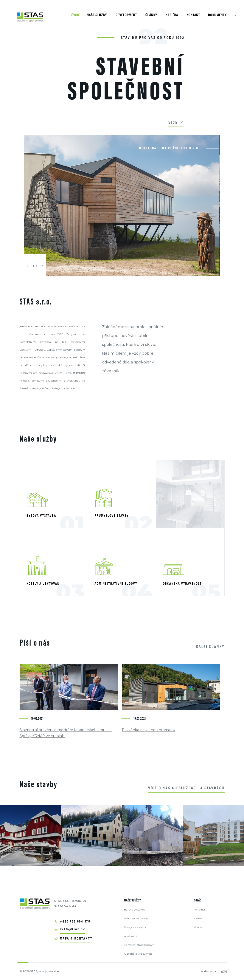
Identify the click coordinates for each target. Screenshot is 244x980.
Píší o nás (200, 910)
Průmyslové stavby (136, 918)
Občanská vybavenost (138, 954)
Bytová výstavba (135, 910)
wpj (224, 971)
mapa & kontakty (76, 938)
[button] (28, 266)
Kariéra (198, 918)
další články (210, 646)
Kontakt (199, 927)
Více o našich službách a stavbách (186, 788)
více (176, 122)
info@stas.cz (72, 929)
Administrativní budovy (139, 945)
